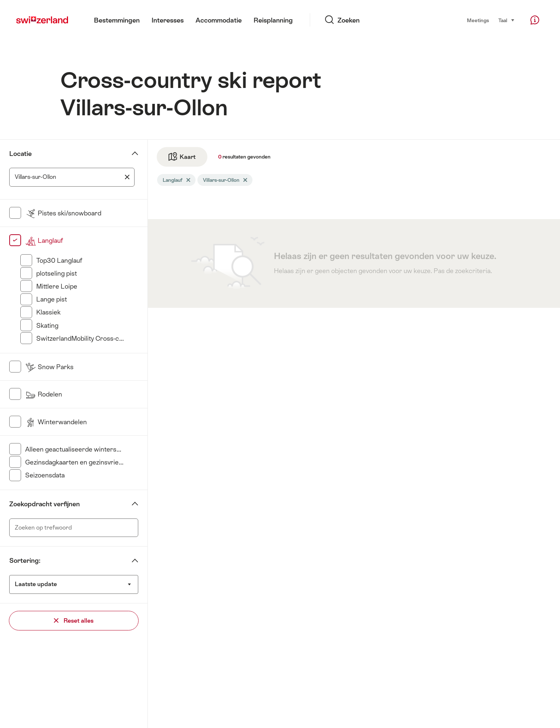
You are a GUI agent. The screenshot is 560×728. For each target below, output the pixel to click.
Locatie (21, 154)
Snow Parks (49, 367)
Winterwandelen (56, 422)
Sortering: (25, 561)
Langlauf (44, 241)
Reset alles (74, 621)
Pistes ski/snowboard (63, 213)
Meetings (478, 20)
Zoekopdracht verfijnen (45, 504)
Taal (507, 20)
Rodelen (44, 394)
